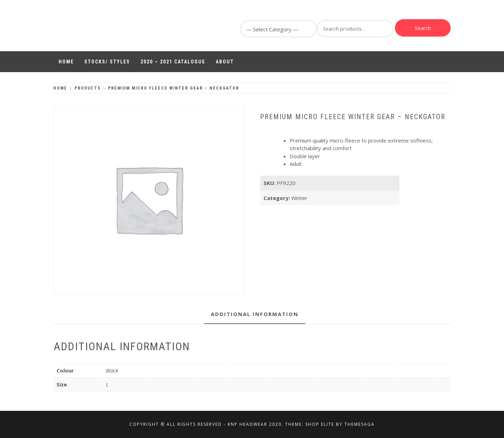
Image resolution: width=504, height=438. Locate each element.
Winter (299, 198)
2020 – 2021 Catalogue (173, 62)
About (225, 62)
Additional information (255, 314)
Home (66, 62)
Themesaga (360, 424)
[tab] (255, 314)
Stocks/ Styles (107, 62)
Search (423, 28)
